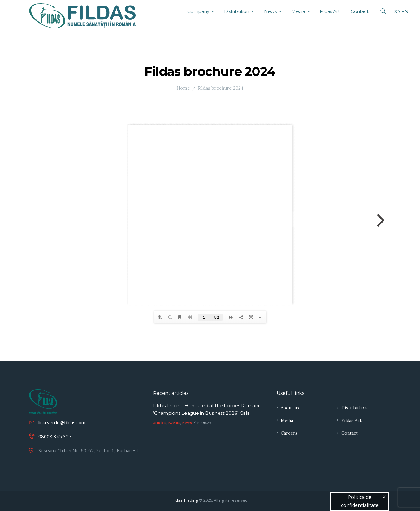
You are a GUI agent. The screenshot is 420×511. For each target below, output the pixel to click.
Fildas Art (351, 420)
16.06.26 (204, 423)
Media (287, 420)
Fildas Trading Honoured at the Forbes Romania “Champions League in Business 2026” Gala (207, 409)
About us (290, 408)
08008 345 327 (55, 436)
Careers (289, 433)
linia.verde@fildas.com (62, 422)
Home (183, 88)
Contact (350, 433)
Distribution (354, 408)
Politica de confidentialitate (360, 501)
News (187, 423)
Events (174, 423)
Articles (160, 423)
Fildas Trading (185, 500)
